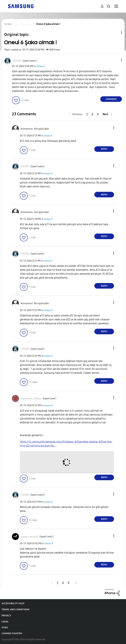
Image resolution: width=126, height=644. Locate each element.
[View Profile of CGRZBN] (17, 61)
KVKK (5, 628)
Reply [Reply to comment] (104, 149)
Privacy (6, 616)
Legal (5, 622)
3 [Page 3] (98, 114)
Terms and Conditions (16, 610)
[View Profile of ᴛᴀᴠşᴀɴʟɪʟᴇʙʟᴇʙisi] (29, 537)
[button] (116, 60)
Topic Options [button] (116, 33)
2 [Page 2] (92, 114)
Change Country (12, 633)
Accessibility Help (13, 603)
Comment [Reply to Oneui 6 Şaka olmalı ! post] (111, 99)
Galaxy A (41, 66)
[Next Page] (107, 114)
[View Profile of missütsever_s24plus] (31, 399)
